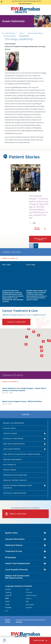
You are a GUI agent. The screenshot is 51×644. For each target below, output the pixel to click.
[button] (40, 641)
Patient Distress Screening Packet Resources (18, 487)
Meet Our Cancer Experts (35, 33)
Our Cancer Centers (12, 449)
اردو (7, 611)
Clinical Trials (9, 428)
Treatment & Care (10, 33)
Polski (8, 604)
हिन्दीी (7, 598)
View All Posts (9, 258)
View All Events (9, 382)
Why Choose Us (10, 465)
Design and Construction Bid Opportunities (17, 577)
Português (30, 604)
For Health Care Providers (15, 493)
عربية (27, 589)
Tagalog (8, 592)
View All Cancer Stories (40, 239)
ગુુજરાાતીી (8, 595)
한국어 (8, 601)
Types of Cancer (10, 433)
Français (29, 592)
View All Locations (16, 322)
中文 (27, 601)
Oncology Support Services (15, 480)
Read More (37, 229)
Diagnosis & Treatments (13, 439)
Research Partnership (12, 459)
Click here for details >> (25, 4)
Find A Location (16, 514)
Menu (5, 641)
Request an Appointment (14, 423)
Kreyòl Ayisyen (31, 595)
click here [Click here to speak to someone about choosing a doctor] (19, 622)
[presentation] (40, 214)
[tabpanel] (25, 178)
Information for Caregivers (15, 475)
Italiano (29, 598)
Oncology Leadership (9, 36)
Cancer (21, 33)
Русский (8, 607)
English (8, 589)
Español (29, 607)
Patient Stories (10, 470)
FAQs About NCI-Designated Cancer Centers (22, 454)
